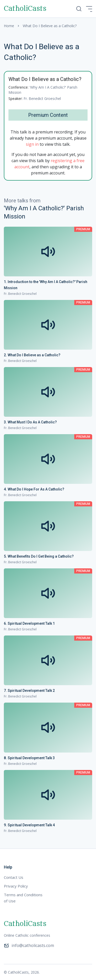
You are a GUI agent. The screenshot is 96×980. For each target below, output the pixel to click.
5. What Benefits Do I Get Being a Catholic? (39, 556)
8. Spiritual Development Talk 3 (29, 758)
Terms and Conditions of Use (23, 898)
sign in (32, 144)
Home (9, 26)
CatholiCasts (25, 9)
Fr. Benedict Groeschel (42, 98)
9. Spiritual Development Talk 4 (29, 825)
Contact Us (14, 877)
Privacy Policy (16, 886)
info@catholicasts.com (29, 945)
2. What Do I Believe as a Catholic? (32, 355)
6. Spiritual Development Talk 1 (29, 623)
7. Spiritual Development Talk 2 (29, 691)
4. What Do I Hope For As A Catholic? (34, 489)
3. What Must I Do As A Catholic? (30, 422)
